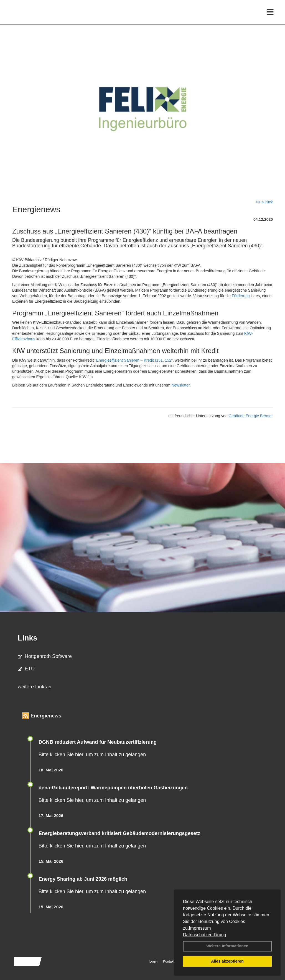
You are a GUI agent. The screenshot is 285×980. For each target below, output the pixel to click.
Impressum (200, 928)
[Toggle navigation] (270, 16)
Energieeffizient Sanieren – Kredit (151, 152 (134, 360)
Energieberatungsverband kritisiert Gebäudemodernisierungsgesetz (119, 833)
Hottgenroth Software (45, 656)
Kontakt (169, 961)
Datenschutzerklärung (205, 935)
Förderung (241, 296)
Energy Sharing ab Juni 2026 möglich (83, 879)
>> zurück (264, 202)
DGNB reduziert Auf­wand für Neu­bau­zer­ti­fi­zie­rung (98, 742)
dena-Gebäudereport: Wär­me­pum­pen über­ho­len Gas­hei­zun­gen (113, 788)
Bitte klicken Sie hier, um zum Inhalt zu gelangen (92, 755)
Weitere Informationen (227, 946)
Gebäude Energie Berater (251, 416)
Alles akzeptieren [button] (227, 961)
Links (28, 638)
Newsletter (180, 385)
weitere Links (34, 687)
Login (153, 961)
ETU (26, 669)
